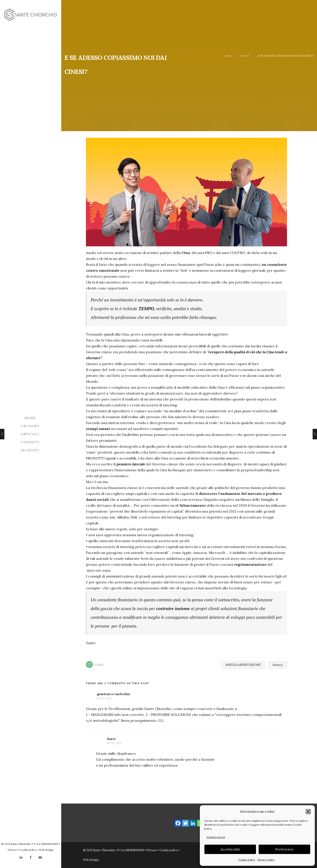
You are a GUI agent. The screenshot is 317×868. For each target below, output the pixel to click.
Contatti (30, 442)
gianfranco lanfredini (114, 694)
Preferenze (284, 849)
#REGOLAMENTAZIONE (243, 665)
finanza (278, 665)
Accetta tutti (230, 849)
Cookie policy (28, 850)
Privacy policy (266, 860)
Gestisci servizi (216, 837)
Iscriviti (30, 450)
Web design (46, 850)
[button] (308, 812)
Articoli (30, 434)
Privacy (12, 850)
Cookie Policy (247, 860)
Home (30, 418)
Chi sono (30, 426)
